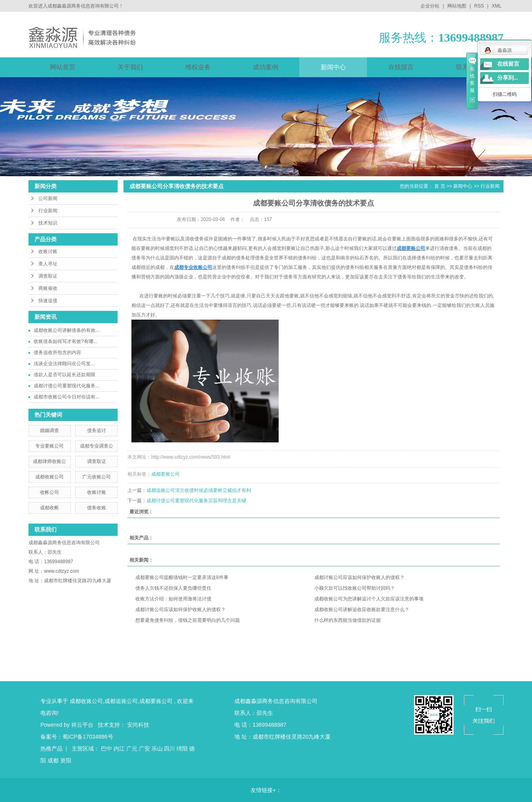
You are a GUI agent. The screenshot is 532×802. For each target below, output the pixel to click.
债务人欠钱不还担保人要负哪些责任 (173, 588)
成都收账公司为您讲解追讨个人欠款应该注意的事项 (369, 599)
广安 (144, 749)
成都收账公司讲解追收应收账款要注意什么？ (362, 610)
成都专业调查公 (97, 446)
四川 (169, 749)
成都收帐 (49, 508)
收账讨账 (48, 251)
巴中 (106, 749)
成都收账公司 (49, 477)
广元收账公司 (97, 477)
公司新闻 (48, 198)
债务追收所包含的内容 (57, 352)
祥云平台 (82, 725)
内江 (119, 749)
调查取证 (48, 276)
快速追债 (48, 301)
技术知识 (48, 223)
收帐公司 (49, 492)
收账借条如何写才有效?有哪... (66, 341)
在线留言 (401, 67)
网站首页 (63, 67)
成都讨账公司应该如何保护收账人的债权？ (359, 577)
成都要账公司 (165, 474)
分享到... (508, 78)
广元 (132, 749)
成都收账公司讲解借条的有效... (66, 330)
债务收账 (97, 508)
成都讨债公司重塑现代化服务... (66, 386)
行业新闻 (48, 211)
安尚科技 (138, 725)
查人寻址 (48, 264)
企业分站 (430, 6)
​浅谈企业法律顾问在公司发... (64, 364)
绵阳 (182, 749)
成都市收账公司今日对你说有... (66, 397)
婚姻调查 (49, 431)
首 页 (440, 186)
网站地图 (457, 6)
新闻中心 (333, 67)
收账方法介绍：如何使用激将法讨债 (173, 599)
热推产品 (51, 749)
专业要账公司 (49, 446)
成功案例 (266, 67)
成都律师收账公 (49, 461)
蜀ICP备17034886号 (88, 737)
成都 (53, 760)
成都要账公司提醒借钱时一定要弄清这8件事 (182, 577)
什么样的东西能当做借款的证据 (348, 620)
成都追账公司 (121, 701)
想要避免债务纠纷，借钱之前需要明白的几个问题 (188, 620)
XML (497, 6)
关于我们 (130, 67)
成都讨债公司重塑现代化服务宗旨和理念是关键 (196, 501)
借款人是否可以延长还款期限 (65, 375)
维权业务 (198, 67)
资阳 (66, 760)
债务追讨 (97, 431)
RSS (479, 6)
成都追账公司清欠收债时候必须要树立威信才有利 (199, 490)
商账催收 (48, 288)
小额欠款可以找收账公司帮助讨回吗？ (355, 588)
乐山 (157, 749)
